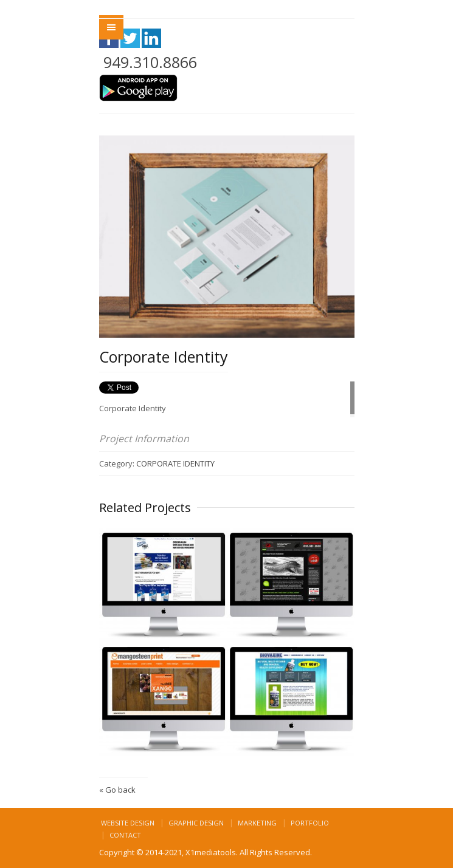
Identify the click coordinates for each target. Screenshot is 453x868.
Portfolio (310, 823)
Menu (111, 27)
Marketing (257, 823)
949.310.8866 (150, 62)
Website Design (128, 823)
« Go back (117, 790)
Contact (125, 835)
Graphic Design (196, 823)
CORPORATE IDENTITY (175, 463)
